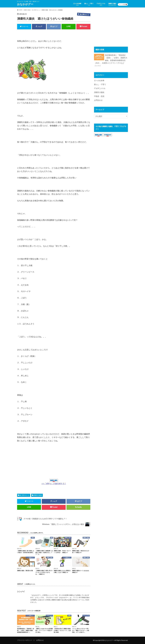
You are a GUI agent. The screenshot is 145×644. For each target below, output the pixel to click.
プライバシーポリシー (25, 640)
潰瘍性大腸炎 (112, 4)
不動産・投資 (99, 96)
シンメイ (21, 591)
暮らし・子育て (89, 4)
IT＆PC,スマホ (101, 4)
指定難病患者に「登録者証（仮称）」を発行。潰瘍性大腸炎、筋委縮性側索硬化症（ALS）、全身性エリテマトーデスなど (111, 60)
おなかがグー (25, 4)
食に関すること (24, 495)
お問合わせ (98, 100)
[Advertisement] (36, 460)
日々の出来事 (77, 4)
